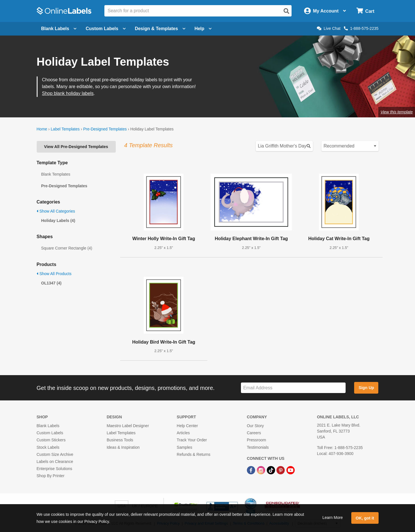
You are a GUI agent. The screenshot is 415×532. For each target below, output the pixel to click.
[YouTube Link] (291, 470)
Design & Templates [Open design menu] (160, 29)
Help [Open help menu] (203, 29)
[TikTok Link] (271, 470)
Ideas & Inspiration (123, 447)
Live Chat (329, 28)
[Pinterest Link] (281, 470)
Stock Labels (48, 447)
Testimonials (258, 447)
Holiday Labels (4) (58, 221)
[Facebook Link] (252, 470)
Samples (184, 447)
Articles (183, 433)
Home (42, 129)
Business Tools (120, 440)
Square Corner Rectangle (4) (67, 248)
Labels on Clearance (55, 462)
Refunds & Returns (193, 454)
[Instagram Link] (262, 470)
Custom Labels (50, 433)
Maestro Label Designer (128, 426)
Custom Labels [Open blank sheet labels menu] (106, 29)
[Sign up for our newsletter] (293, 388)
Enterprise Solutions (54, 469)
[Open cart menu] (365, 11)
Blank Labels (48, 426)
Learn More (333, 518)
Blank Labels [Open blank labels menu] (59, 29)
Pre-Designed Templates (105, 129)
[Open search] (286, 11)
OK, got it (365, 518)
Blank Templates (56, 174)
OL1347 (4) (51, 283)
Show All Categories (56, 211)
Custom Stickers (51, 440)
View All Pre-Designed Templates (76, 147)
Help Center (187, 426)
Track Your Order (192, 440)
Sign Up (366, 388)
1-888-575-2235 (361, 28)
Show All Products (54, 274)
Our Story (255, 426)
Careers (254, 433)
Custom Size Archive (55, 454)
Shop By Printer (51, 476)
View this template (397, 112)
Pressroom (257, 440)
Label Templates (65, 129)
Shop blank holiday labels (68, 93)
